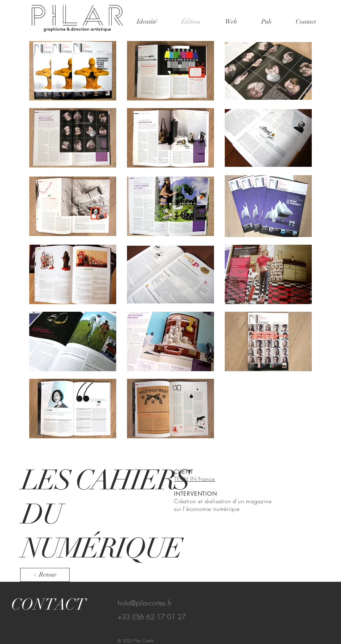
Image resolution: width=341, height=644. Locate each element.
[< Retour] (45, 575)
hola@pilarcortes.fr (145, 603)
